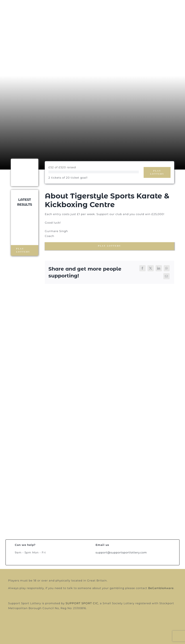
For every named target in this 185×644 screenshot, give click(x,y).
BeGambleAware (161, 588)
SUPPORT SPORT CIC (82, 603)
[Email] (166, 276)
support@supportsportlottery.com (121, 552)
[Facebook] (142, 268)
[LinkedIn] (159, 268)
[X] (151, 268)
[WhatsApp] (167, 268)
